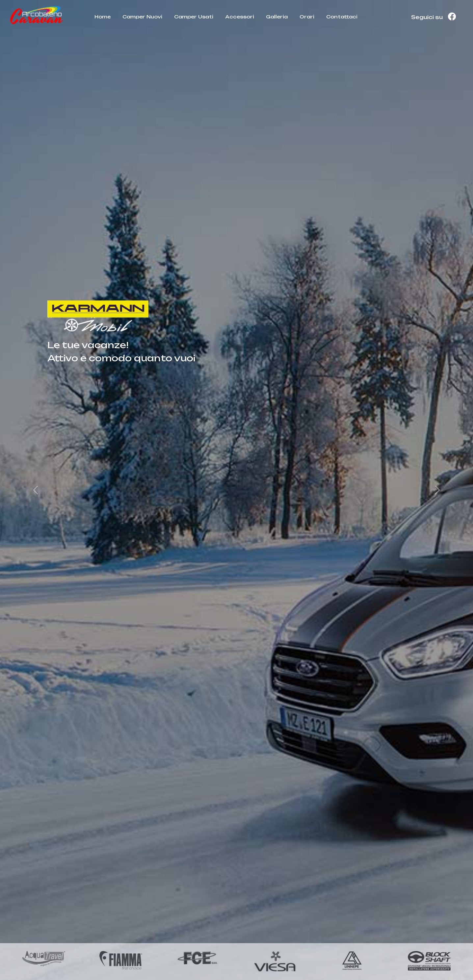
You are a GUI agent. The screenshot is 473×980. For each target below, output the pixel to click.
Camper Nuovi (142, 17)
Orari (307, 17)
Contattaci (342, 17)
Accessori (240, 17)
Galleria (277, 17)
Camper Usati (194, 17)
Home (103, 17)
